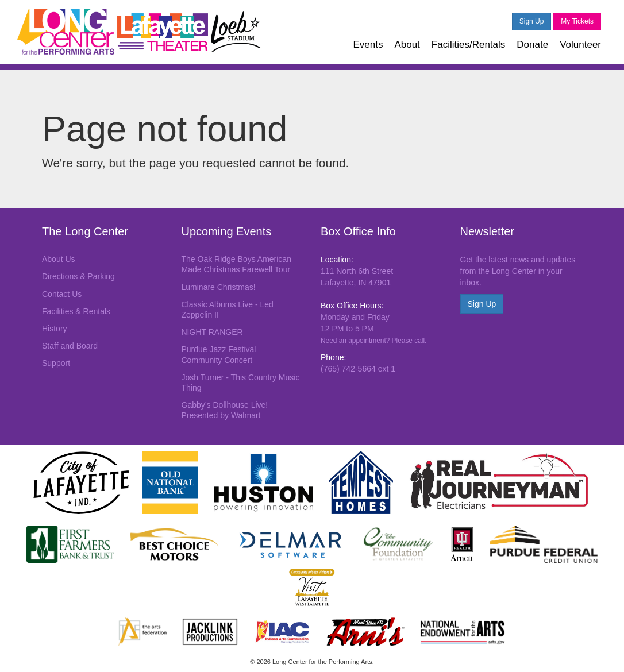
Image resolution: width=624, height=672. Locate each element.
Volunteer (580, 45)
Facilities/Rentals (469, 45)
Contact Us (62, 294)
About (407, 45)
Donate (532, 45)
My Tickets (577, 21)
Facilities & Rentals (76, 311)
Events (368, 45)
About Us (59, 259)
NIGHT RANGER (212, 332)
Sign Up (532, 21)
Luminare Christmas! (219, 287)
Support (56, 363)
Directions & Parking (78, 276)
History (55, 329)
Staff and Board (70, 346)
